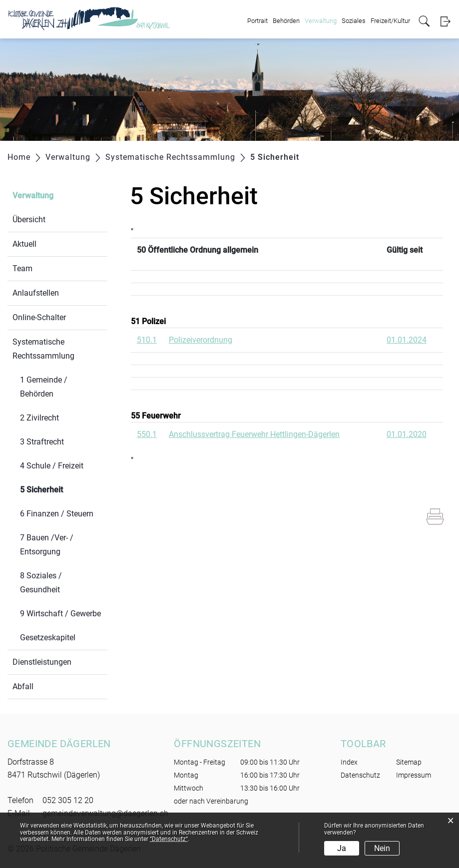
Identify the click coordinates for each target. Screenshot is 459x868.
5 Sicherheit (64, 489)
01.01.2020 (407, 434)
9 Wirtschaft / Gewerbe (60, 614)
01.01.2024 (407, 340)
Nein (382, 848)
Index (349, 762)
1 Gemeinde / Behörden (44, 387)
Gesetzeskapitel (48, 638)
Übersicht (29, 219)
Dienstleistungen (42, 662)
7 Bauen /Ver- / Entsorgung (47, 545)
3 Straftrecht (42, 442)
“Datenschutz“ (169, 839)
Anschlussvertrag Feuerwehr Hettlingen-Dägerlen (254, 434)
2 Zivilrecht (39, 418)
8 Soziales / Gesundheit (41, 583)
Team (22, 268)
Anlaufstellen (36, 293)
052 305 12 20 (68, 800)
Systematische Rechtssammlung (43, 349)
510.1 (147, 340)
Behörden (286, 21)
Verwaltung (321, 21)
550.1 (147, 434)
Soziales (354, 21)
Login (445, 21)
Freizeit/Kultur (390, 21)
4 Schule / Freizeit (52, 466)
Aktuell (24, 244)
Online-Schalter (39, 317)
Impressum (414, 775)
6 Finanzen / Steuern (57, 514)
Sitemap (409, 762)
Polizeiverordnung (201, 340)
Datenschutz (360, 775)
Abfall (23, 686)
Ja (342, 848)
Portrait (257, 21)
